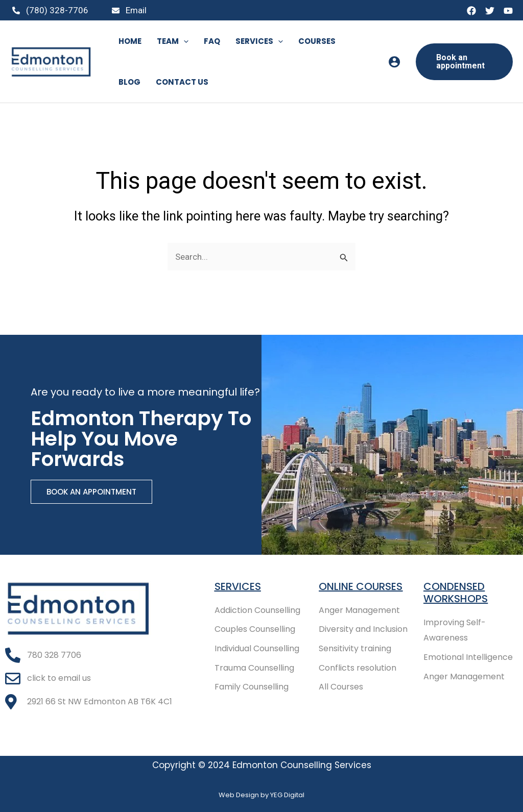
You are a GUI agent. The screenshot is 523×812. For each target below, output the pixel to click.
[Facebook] (471, 11)
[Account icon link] (394, 62)
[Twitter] (490, 11)
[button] (464, 62)
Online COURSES (361, 586)
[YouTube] (508, 11)
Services (238, 586)
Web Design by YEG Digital (261, 795)
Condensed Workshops (456, 593)
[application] (184, 41)
